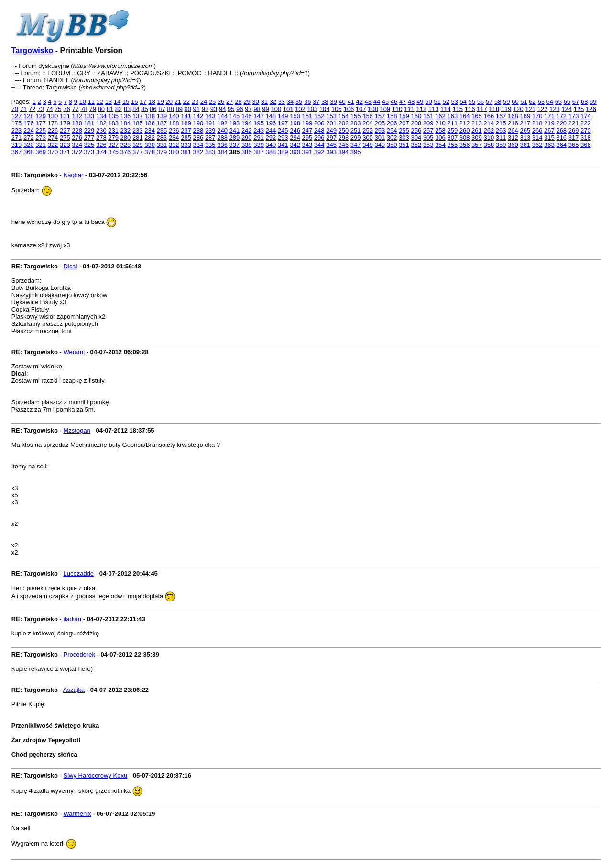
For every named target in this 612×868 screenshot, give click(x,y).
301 (380, 138)
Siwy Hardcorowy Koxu (95, 775)
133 (89, 116)
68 (584, 102)
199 (307, 123)
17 (143, 102)
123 (555, 109)
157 (380, 116)
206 (392, 123)
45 (385, 102)
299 (356, 138)
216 (513, 123)
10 (82, 102)
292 (271, 138)
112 (421, 109)
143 (210, 116)
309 (477, 138)
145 (235, 116)
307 (452, 138)
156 (368, 116)
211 (452, 123)
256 (416, 130)
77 (75, 109)
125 (579, 109)
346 (344, 145)
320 (29, 145)
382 (198, 152)
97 (248, 109)
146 (247, 116)
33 (282, 102)
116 (470, 109)
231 (113, 130)
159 (404, 116)
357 (477, 145)
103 (312, 109)
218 (537, 123)
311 (501, 138)
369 (41, 152)
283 (162, 138)
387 (259, 152)
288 (222, 138)
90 (188, 109)
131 (65, 116)
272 (29, 138)
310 (489, 138)
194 (247, 123)
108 (373, 109)
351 (404, 145)
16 (134, 102)
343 (307, 145)
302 (392, 138)
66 (567, 102)
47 (403, 102)
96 (240, 109)
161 (428, 116)
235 (162, 130)
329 (138, 145)
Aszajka (74, 690)
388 (271, 152)
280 (126, 138)
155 (356, 116)
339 (259, 145)
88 (170, 109)
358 (489, 145)
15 (126, 102)
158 (392, 116)
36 (307, 102)
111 (409, 109)
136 (126, 116)
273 (41, 138)
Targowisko (33, 50)
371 (65, 152)
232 (126, 130)
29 (247, 102)
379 (162, 152)
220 (561, 123)
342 (295, 145)
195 (259, 123)
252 (368, 130)
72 (32, 109)
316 (561, 138)
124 (567, 109)
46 (394, 102)
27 (229, 102)
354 (440, 145)
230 (101, 130)
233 (138, 130)
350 (392, 145)
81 (110, 109)
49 (420, 102)
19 (160, 102)
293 (283, 138)
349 (380, 145)
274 (53, 138)
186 (150, 123)
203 (356, 123)
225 (41, 130)
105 (337, 109)
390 (295, 152)
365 (574, 145)
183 (113, 123)
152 (319, 116)
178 (53, 123)
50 (428, 102)
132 (77, 116)
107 (361, 109)
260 (465, 130)
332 (174, 145)
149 (283, 116)
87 (162, 109)
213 (477, 123)
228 (77, 130)
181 (89, 123)
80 (101, 109)
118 (494, 109)
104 (325, 109)
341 (283, 145)
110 (397, 109)
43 (368, 102)
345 (331, 145)
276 (77, 138)
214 (489, 123)
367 (17, 152)
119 (506, 109)
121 (530, 109)
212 (465, 123)
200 (319, 123)
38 (325, 102)
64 (550, 102)
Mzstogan (76, 430)
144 (222, 116)
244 (271, 130)
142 (198, 116)
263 (501, 130)
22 (186, 102)
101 (288, 109)
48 (411, 102)
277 (89, 138)
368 (29, 152)
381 (186, 152)
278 (101, 138)
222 (586, 123)
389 (283, 152)
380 (174, 152)
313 (525, 138)
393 (331, 152)
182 (101, 123)
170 (537, 116)
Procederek (79, 654)
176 (29, 123)
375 (113, 152)
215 (501, 123)
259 (452, 130)
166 (489, 116)
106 (349, 109)
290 (247, 138)
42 (359, 102)
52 (446, 102)
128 (29, 116)
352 (416, 145)
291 (259, 138)
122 (543, 109)
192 (222, 123)
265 (525, 130)
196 (271, 123)
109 (385, 109)
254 (392, 130)
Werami (74, 352)
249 (331, 130)
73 (41, 109)
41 (350, 102)
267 (549, 130)
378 (150, 152)
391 (307, 152)
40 (342, 102)
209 (428, 123)
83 (127, 109)
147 (259, 116)
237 (186, 130)
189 (186, 123)
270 (586, 130)
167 (501, 116)
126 (591, 109)
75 (58, 109)
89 (179, 109)
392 (319, 152)
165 (477, 116)
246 (295, 130)
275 (65, 138)
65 (558, 102)
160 (416, 116)
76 (66, 109)
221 (574, 123)
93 (214, 109)
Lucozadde (78, 573)
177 (41, 123)
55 (472, 102)
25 (212, 102)
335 (210, 145)
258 (440, 130)
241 (235, 130)
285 (186, 138)
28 (238, 102)
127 (17, 116)
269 (574, 130)
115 (458, 109)
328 (126, 145)
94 (222, 109)
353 (428, 145)
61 (524, 102)
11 (91, 102)
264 (513, 130)
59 (506, 102)
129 (41, 116)
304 (416, 138)
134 (101, 116)
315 (549, 138)
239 (210, 130)
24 (204, 102)
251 (356, 130)
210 (440, 123)
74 (49, 109)
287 (210, 138)
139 (162, 116)
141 (186, 116)
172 (561, 116)
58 (498, 102)
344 (319, 145)
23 (195, 102)
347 (356, 145)
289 (235, 138)
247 (307, 130)
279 (113, 138)
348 (368, 145)
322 (53, 145)
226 (53, 130)
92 (205, 109)
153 (331, 116)
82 (119, 109)
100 (276, 109)
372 (77, 152)
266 (537, 130)
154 (344, 116)
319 (17, 145)
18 (152, 102)
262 (489, 130)
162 (440, 116)
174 (586, 116)
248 (319, 130)
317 (574, 138)
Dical (70, 266)
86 (153, 109)
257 (428, 130)
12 (100, 102)
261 (477, 130)
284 (174, 138)
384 (222, 152)
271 (17, 138)
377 (138, 152)
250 (344, 130)
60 (515, 102)
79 (92, 109)
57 (489, 102)
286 (198, 138)
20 (169, 102)
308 (465, 138)
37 (316, 102)
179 (65, 123)
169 (525, 116)
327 (113, 145)
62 (532, 102)
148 (271, 116)
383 (210, 152)
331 (162, 145)
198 (295, 123)
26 (221, 102)
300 (368, 138)
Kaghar (73, 175)
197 (283, 123)
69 (593, 102)
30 (255, 102)
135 (113, 116)
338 (247, 145)
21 (178, 102)
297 (331, 138)
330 (150, 145)
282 (150, 138)
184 (126, 123)
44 (377, 102)
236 (174, 130)
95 (231, 109)
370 (53, 152)
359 (501, 145)
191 (210, 123)
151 (307, 116)
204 (368, 123)
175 (17, 123)
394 (344, 152)
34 (290, 102)
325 (89, 145)
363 (549, 145)
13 (109, 102)
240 (222, 130)
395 (356, 152)
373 (89, 152)
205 (380, 123)
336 (222, 145)
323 (65, 145)
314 (537, 138)
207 (404, 123)
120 (518, 109)
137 (138, 116)
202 (344, 123)
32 (273, 102)
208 (416, 123)
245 (283, 130)
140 (174, 116)
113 (434, 109)
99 (265, 109)
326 (101, 145)
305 (428, 138)
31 (264, 102)
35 (299, 102)
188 (174, 123)
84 (136, 109)
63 (541, 102)
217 (525, 123)
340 (271, 145)
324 (77, 145)
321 (41, 145)
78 (84, 109)
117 (482, 109)
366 (586, 145)
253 (380, 130)
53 (455, 102)
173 (574, 116)
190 (198, 123)
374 (101, 152)
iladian (72, 619)
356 (465, 145)
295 (307, 138)
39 (333, 102)
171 (549, 116)
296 (319, 138)
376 (126, 152)
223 (17, 130)
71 (23, 109)
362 (537, 145)
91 (197, 109)
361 (525, 145)
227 (65, 130)
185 (138, 123)
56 (481, 102)
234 (150, 130)
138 (150, 116)
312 (513, 138)
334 (198, 145)
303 (404, 138)
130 (53, 116)
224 (29, 130)
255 (404, 130)
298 (344, 138)
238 (198, 130)
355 (452, 145)
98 (257, 109)
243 (259, 130)
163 (452, 116)
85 (144, 109)
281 (138, 138)
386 (247, 152)
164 (465, 116)
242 (247, 130)
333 (186, 145)
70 (15, 109)
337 (235, 145)
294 (295, 138)
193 (235, 123)
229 (89, 130)
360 (513, 145)
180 (77, 123)
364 (561, 145)
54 (463, 102)
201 (331, 123)
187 (162, 123)
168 (513, 116)
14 (117, 102)
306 (440, 138)
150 (295, 116)
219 (549, 123)
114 (446, 109)
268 (561, 130)
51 (437, 102)
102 (300, 109)
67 (576, 102)
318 (586, 138)
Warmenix (77, 814)
